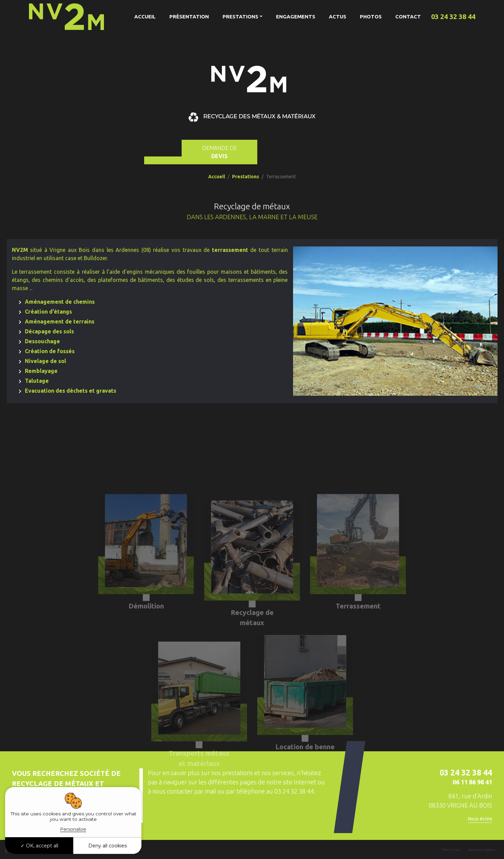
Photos (371, 17)
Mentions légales (482, 850)
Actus (338, 17)
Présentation (189, 17)
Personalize (73, 829)
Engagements (296, 17)
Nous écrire (480, 819)
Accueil (145, 17)
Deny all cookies (108, 846)
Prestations (240, 17)
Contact (408, 17)
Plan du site (451, 850)
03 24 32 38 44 (453, 17)
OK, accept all (39, 846)
